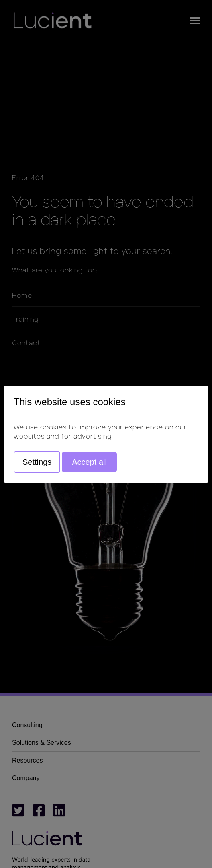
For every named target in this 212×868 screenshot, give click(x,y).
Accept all (89, 462)
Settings (37, 462)
